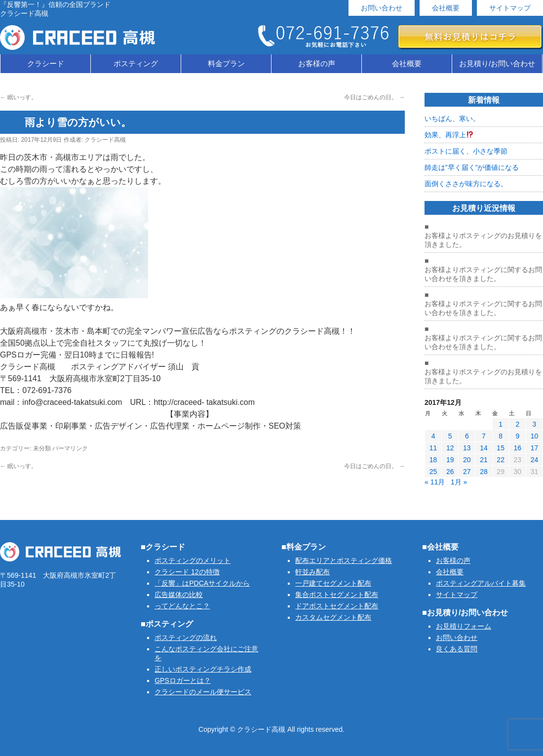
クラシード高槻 (105, 140)
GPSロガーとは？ (183, 680)
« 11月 (435, 482)
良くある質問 (457, 649)
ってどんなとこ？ (182, 606)
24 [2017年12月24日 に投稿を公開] (535, 460)
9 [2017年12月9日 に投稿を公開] (517, 436)
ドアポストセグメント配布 (337, 606)
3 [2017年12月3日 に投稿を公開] (535, 424)
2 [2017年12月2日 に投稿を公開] (517, 424)
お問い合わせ (382, 8)
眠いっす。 (19, 97)
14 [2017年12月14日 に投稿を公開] (484, 448)
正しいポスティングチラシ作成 (203, 669)
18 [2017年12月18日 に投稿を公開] (433, 460)
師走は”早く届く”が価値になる (472, 167)
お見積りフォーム (464, 626)
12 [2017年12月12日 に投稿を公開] (450, 448)
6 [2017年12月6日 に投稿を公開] (467, 436)
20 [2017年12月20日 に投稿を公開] (467, 460)
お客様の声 (317, 63)
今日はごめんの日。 (374, 97)
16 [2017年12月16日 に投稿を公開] (517, 448)
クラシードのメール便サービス (203, 692)
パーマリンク (70, 448)
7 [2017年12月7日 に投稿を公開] (484, 436)
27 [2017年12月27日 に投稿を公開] (467, 472)
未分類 (42, 448)
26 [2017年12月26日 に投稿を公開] (450, 472)
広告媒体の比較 (179, 595)
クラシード (46, 63)
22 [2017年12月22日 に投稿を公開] (501, 460)
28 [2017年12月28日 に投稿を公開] (484, 472)
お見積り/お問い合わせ (497, 63)
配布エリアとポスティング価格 (344, 560)
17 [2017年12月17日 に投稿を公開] (535, 448)
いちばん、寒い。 (452, 119)
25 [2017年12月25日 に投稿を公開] (433, 472)
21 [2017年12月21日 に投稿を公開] (484, 460)
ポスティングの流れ (186, 637)
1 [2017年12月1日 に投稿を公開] (501, 424)
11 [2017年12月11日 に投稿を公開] (433, 448)
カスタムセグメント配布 (333, 617)
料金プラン (226, 63)
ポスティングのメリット (193, 560)
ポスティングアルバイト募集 (481, 583)
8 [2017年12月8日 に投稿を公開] (501, 436)
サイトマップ (510, 8)
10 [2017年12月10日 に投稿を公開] (535, 436)
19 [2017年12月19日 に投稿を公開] (450, 460)
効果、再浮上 (449, 135)
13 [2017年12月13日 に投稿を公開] (467, 448)
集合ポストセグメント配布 (337, 595)
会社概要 (446, 8)
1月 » (459, 482)
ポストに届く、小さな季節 (466, 151)
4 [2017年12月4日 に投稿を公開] (433, 436)
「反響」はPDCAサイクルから (202, 583)
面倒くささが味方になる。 (466, 184)
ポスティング (136, 63)
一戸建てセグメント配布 (333, 583)
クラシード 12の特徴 (187, 572)
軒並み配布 (312, 572)
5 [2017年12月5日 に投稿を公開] (450, 436)
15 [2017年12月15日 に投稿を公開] (501, 448)
